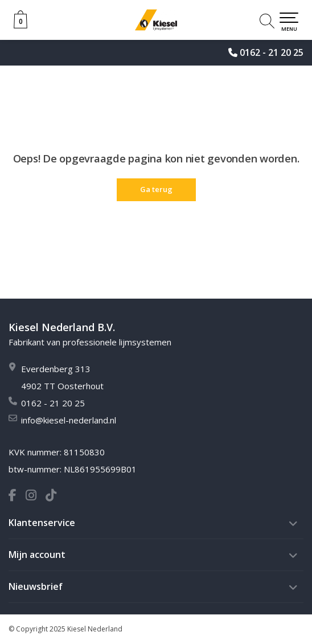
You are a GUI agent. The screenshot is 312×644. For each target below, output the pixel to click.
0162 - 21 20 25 (272, 52)
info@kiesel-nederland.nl (69, 420)
